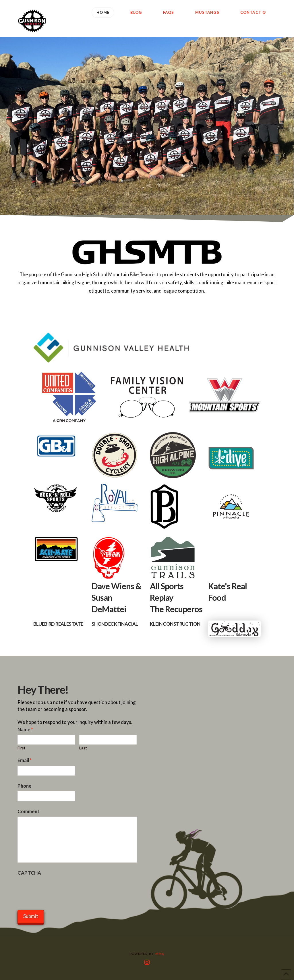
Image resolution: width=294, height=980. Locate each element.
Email (25, 760)
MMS (160, 954)
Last (83, 748)
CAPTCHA (29, 873)
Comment (29, 811)
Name (25, 729)
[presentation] (61, 889)
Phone (25, 786)
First (22, 748)
